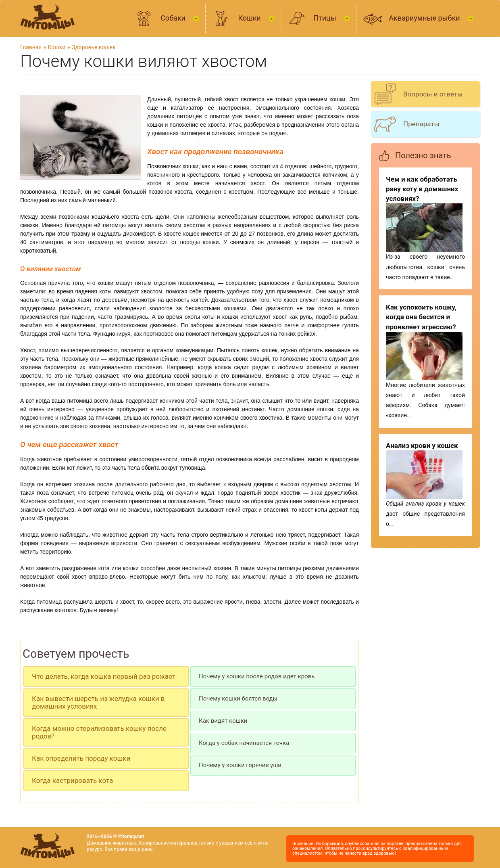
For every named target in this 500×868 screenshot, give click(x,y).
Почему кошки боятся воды (238, 699)
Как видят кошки (223, 721)
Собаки (174, 18)
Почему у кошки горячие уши (240, 765)
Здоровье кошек (94, 47)
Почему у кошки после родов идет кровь (257, 676)
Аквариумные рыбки (425, 18)
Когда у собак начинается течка (244, 743)
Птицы (326, 18)
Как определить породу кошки (81, 758)
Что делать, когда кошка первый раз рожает (104, 676)
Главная (31, 47)
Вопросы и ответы (433, 94)
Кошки (250, 18)
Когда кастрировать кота (72, 780)
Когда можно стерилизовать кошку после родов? (99, 732)
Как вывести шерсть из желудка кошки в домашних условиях (98, 702)
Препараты (421, 124)
